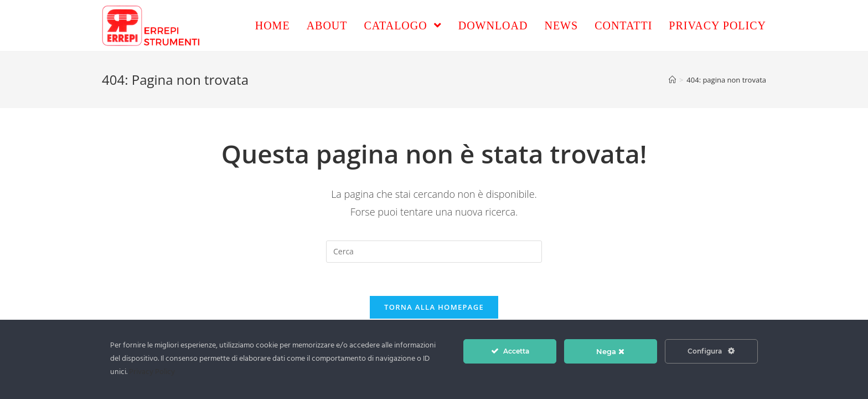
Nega (610, 351)
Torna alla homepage (434, 307)
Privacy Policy (152, 372)
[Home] (672, 80)
